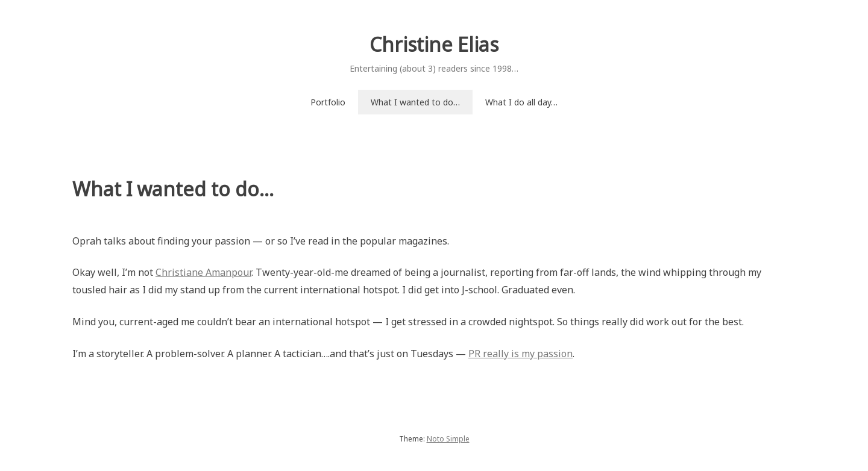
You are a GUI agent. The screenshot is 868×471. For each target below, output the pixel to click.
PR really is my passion (520, 354)
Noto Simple (448, 439)
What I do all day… (521, 102)
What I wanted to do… (415, 102)
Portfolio (328, 102)
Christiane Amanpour (203, 272)
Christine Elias (434, 44)
